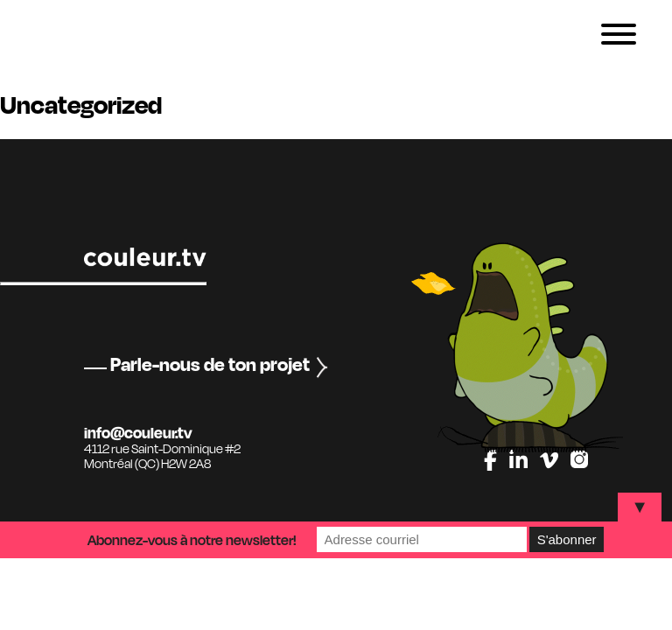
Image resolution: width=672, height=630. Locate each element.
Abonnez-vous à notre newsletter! (192, 540)
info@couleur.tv (138, 432)
